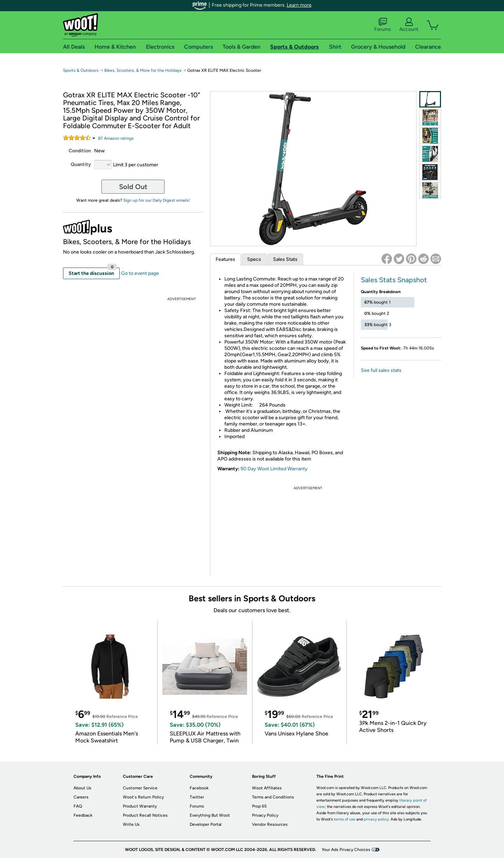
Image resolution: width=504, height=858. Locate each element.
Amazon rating (116, 138)
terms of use (345, 819)
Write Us (131, 824)
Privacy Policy (265, 815)
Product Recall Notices (145, 815)
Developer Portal (206, 824)
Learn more (299, 5)
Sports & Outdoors (81, 70)
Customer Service (140, 788)
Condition (80, 151)
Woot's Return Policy (143, 797)
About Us (82, 788)
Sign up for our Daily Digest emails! (157, 200)
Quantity (81, 164)
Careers (81, 797)
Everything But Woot (210, 815)
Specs (254, 259)
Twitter (197, 797)
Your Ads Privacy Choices (346, 850)
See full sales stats (381, 370)
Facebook (199, 788)
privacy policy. (377, 819)
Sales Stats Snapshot (394, 280)
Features (225, 259)
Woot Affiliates (267, 788)
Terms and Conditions (273, 797)
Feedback (83, 815)
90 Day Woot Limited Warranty (274, 469)
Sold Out (133, 187)
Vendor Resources (270, 824)
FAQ (78, 806)
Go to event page (140, 273)
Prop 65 (259, 806)
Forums (383, 25)
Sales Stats (285, 259)
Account (409, 25)
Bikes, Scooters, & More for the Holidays (143, 70)
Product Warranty (140, 806)
